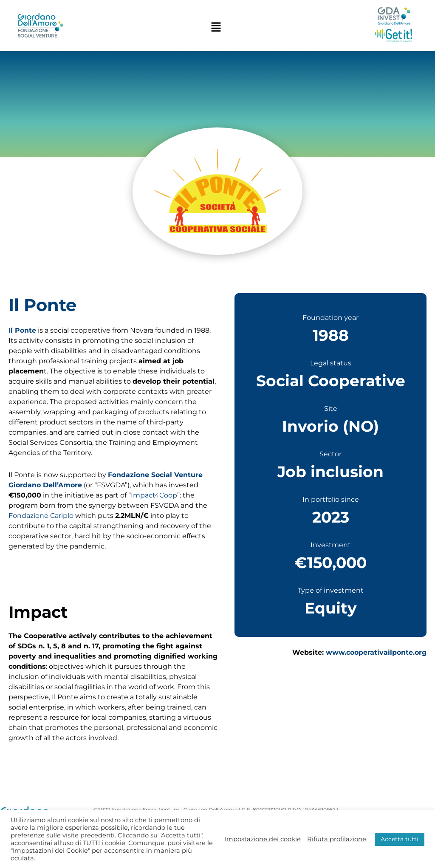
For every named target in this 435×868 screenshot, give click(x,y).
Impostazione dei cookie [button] (263, 839)
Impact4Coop (154, 495)
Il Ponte (22, 330)
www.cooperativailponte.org (376, 652)
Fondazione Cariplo (41, 516)
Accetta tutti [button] (400, 839)
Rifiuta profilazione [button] (337, 839)
